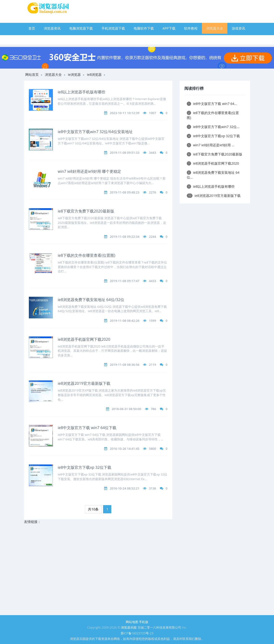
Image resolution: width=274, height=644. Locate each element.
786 (153, 409)
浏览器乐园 (129, 627)
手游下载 (35, 39)
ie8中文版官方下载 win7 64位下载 (87, 428)
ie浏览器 (74, 74)
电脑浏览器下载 (81, 28)
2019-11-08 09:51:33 (125, 153)
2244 (153, 237)
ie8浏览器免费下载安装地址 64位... (213, 175)
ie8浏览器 (94, 74)
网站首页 (32, 74)
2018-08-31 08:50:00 (126, 409)
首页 (32, 28)
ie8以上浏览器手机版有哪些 (81, 92)
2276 (153, 192)
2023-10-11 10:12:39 (125, 113)
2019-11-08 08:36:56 (125, 365)
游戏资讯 (238, 28)
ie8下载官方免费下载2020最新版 (86, 211)
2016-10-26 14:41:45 (125, 449)
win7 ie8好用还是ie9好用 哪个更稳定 (89, 171)
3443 (153, 153)
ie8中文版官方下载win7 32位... (213, 127)
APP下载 (169, 28)
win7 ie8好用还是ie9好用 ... (211, 145)
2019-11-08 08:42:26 (125, 321)
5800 (153, 449)
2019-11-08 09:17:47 (125, 281)
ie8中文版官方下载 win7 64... (212, 104)
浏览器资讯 (52, 28)
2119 (153, 365)
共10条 (93, 509)
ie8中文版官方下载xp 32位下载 (84, 467)
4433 (153, 281)
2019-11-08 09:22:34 (125, 237)
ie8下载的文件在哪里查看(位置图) (87, 255)
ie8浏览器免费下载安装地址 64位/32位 (91, 300)
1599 (153, 321)
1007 (153, 113)
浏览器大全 (215, 28)
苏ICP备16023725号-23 (137, 633)
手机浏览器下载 (113, 28)
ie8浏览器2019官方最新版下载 (84, 383)
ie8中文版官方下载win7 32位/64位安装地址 (95, 132)
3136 (153, 488)
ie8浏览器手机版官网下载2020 (84, 339)
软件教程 (191, 28)
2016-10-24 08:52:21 (125, 488)
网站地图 (132, 622)
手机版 (144, 622)
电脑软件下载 (144, 28)
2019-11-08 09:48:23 (125, 192)
